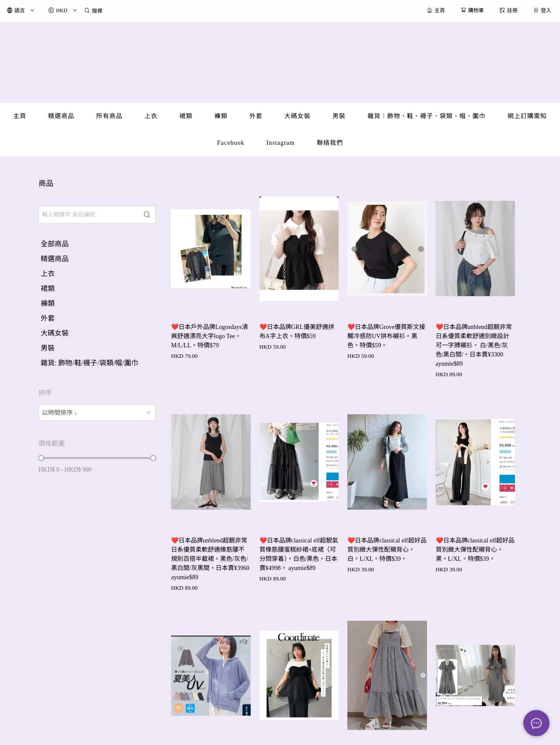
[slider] (41, 458)
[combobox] (97, 413)
